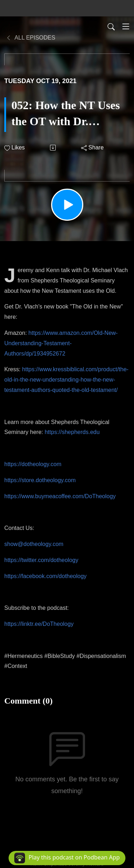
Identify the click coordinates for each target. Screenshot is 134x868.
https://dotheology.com (33, 464)
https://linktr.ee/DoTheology (39, 624)
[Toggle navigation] (126, 26)
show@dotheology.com (34, 544)
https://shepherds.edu (72, 432)
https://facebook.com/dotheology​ (45, 576)
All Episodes (31, 38)
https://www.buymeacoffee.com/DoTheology (60, 496)
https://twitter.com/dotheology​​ (41, 560)
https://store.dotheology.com (40, 480)
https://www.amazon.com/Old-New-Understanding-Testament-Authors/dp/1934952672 (61, 343)
